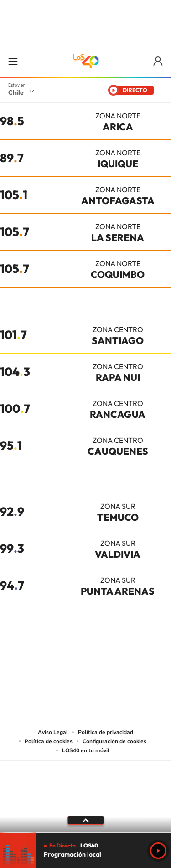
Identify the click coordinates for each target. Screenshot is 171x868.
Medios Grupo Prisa (86, 803)
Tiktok (31, 649)
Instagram (49, 649)
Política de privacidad (106, 732)
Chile (16, 92)
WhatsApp (140, 649)
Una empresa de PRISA (86, 781)
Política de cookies (49, 741)
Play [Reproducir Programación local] (158, 851)
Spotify (122, 649)
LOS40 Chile (86, 61)
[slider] (85, 832)
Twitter (86, 649)
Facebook (104, 649)
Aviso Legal (53, 732)
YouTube (67, 649)
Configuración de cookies (114, 741)
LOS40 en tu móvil (86, 750)
